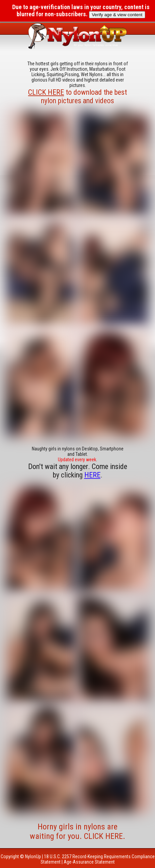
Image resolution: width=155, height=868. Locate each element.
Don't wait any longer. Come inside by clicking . (78, 471)
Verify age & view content (117, 15)
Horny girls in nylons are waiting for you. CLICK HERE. (77, 831)
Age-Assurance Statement (89, 862)
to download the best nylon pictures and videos (77, 96)
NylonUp (33, 856)
